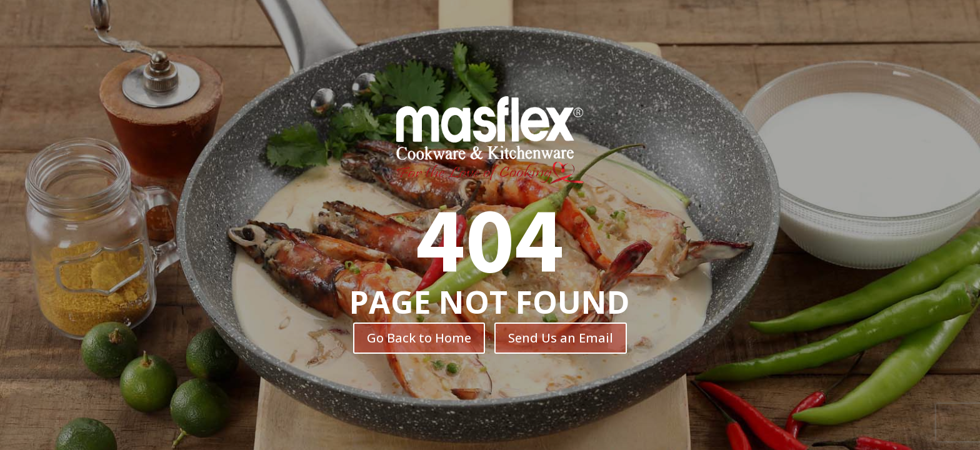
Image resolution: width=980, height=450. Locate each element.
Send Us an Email (561, 338)
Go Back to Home (419, 338)
